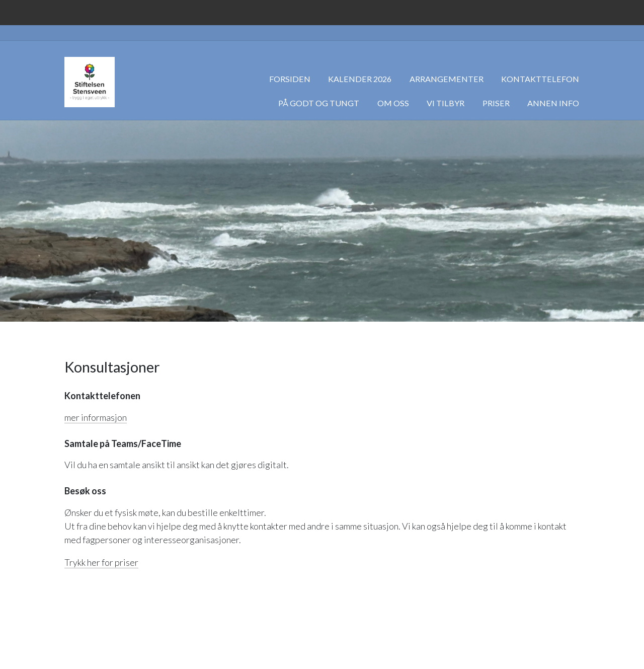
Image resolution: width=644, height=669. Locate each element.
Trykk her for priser (101, 562)
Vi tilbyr (446, 103)
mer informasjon (96, 417)
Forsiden (290, 79)
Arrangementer (447, 79)
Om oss (393, 103)
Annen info (553, 103)
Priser (496, 103)
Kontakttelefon (540, 79)
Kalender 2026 (360, 79)
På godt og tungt (319, 103)
